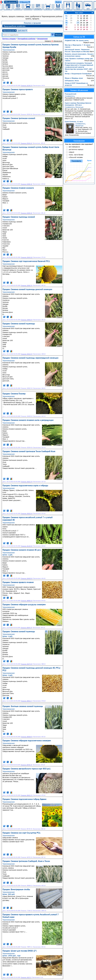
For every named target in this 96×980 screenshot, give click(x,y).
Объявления (11, 2)
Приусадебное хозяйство (14, 26)
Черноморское (10, 30)
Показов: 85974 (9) (26, 628)
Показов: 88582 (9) (27, 601)
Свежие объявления (79, 90)
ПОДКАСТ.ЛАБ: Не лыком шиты (77, 40)
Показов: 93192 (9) (27, 285)
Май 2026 (79, 13)
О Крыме (25, 2)
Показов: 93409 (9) (27, 416)
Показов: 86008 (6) (27, 737)
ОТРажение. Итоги (72, 81)
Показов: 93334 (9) (27, 448)
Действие (22, 30)
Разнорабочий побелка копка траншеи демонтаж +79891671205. (79, 98)
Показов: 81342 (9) (27, 86)
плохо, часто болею (76, 155)
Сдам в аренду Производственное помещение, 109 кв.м (78, 104)
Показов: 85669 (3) (27, 886)
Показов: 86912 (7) (27, 701)
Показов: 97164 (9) (26, 143)
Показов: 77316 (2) (27, 911)
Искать (58, 35)
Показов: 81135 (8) (27, 546)
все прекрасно (74, 147)
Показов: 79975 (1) (27, 947)
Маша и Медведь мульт (74, 78)
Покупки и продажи (32, 23)
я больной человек (76, 157)
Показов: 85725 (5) (26, 829)
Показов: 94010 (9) (27, 354)
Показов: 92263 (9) (26, 114)
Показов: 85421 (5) (27, 795)
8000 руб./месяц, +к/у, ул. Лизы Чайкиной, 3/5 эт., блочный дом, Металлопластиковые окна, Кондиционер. (79, 129)
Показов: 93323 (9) (27, 514)
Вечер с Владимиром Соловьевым (78, 74)
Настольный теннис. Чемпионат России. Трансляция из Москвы (77, 50)
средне (71, 152)
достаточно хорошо (76, 149)
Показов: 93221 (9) (27, 482)
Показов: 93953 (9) (27, 320)
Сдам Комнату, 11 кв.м (74, 121)
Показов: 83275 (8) (27, 664)
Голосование (79, 141)
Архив (89, 160)
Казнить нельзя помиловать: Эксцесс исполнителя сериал (79, 55)
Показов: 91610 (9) (27, 257)
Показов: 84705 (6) (26, 765)
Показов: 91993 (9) (26, 213)
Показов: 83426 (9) (27, 578)
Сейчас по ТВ (79, 37)
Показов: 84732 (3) (27, 857)
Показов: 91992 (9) (26, 184)
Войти (58, 2)
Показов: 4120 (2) (26, 977)
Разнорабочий (71, 94)
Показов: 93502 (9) (27, 388)
